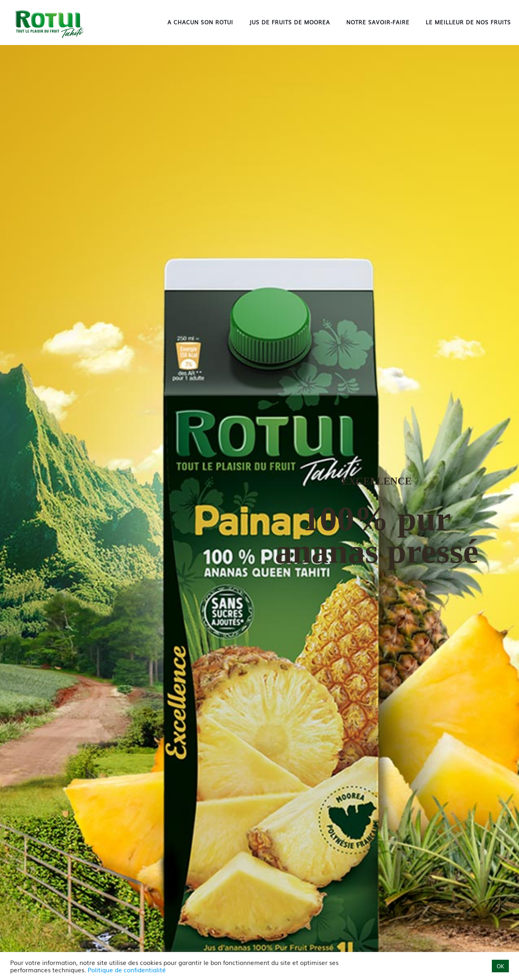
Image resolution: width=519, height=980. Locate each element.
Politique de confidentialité (127, 970)
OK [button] (500, 966)
